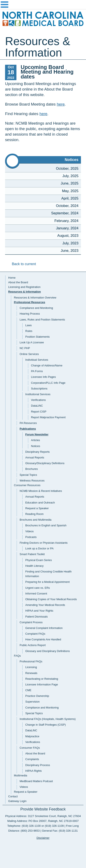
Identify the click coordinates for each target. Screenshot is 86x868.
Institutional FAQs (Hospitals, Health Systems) (48, 719)
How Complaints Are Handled (43, 639)
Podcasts (31, 537)
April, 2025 (70, 198)
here (61, 104)
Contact (13, 796)
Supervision (32, 702)
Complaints (32, 759)
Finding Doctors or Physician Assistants (44, 543)
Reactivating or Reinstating (42, 679)
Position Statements (38, 337)
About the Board (18, 282)
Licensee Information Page (42, 684)
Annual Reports (35, 457)
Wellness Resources (32, 481)
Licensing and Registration (24, 287)
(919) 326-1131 (68, 831)
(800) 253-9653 (30, 831)
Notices (36, 446)
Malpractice (32, 736)
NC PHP (25, 348)
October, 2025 (67, 169)
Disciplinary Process (38, 765)
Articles (36, 440)
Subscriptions (39, 389)
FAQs (17, 656)
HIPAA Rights (34, 771)
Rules (29, 331)
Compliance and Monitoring (36, 308)
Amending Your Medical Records (45, 605)
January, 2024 (67, 228)
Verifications (38, 400)
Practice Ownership (37, 696)
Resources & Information (25, 292)
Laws (28, 325)
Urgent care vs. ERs (38, 588)
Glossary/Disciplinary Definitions (45, 463)
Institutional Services (38, 394)
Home (12, 278)
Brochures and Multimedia (36, 520)
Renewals (31, 673)
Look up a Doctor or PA (39, 548)
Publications (28, 429)
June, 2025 (70, 183)
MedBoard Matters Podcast (36, 781)
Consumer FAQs (30, 748)
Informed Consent (36, 594)
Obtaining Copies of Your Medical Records (51, 599)
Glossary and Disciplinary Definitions (48, 651)
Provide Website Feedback (43, 809)
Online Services (29, 354)
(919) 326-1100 (31, 826)
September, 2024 (65, 213)
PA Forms (37, 371)
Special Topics (28, 475)
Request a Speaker (37, 508)
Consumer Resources (27, 485)
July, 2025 (70, 176)
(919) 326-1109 (54, 826)
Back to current (20, 264)
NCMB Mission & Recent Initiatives (41, 491)
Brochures (32, 469)
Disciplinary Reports (38, 452)
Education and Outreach (40, 503)
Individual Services (37, 360)
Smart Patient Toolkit (32, 554)
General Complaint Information (44, 628)
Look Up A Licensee (32, 342)
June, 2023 (70, 251)
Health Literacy (34, 566)
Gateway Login (17, 801)
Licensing (31, 667)
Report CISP (39, 412)
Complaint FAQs (35, 634)
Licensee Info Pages (43, 377)
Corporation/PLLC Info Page (48, 383)
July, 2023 (70, 243)
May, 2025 (70, 191)
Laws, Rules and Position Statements (42, 320)
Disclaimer (43, 838)
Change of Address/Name (47, 365)
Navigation (43, 5)
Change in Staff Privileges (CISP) (46, 725)
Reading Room (34, 514)
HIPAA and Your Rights (39, 611)
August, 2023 (68, 236)
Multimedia (21, 775)
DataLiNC (37, 406)
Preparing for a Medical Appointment (47, 582)
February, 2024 (66, 221)
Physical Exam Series (39, 560)
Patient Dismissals (36, 617)
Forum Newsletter (37, 434)
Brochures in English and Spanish (46, 525)
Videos (30, 531)
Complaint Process (31, 622)
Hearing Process (30, 314)
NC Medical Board (43, 19)
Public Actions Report (33, 645)
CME (28, 690)
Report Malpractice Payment (48, 417)
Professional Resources (30, 302)
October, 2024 (67, 206)
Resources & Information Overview (35, 298)
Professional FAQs (31, 661)
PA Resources (28, 423)
